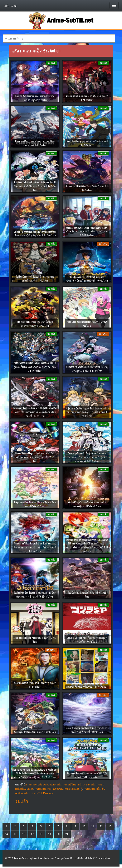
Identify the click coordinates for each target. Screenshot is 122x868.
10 (84, 826)
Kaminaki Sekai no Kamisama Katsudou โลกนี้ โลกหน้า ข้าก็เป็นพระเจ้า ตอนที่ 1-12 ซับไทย (35, 186)
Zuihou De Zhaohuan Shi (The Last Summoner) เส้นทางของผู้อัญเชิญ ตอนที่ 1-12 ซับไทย (35, 233)
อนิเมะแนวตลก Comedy (49, 789)
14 (6, 834)
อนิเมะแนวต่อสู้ (73, 789)
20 (58, 834)
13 (110, 826)
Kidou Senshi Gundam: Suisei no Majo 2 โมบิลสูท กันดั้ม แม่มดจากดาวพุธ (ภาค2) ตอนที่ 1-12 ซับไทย (35, 367)
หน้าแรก (10, 5)
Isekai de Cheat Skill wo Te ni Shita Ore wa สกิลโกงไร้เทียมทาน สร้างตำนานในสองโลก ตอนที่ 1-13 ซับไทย (35, 412)
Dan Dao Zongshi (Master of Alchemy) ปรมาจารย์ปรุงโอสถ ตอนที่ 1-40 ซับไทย (87, 279)
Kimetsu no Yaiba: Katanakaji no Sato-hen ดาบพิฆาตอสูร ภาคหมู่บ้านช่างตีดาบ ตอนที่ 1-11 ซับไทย (35, 547)
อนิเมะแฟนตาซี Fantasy (38, 793)
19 (50, 834)
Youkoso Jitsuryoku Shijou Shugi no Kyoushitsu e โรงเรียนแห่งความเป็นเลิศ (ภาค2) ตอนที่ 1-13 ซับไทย (87, 231)
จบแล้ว (22, 801)
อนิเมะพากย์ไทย (67, 785)
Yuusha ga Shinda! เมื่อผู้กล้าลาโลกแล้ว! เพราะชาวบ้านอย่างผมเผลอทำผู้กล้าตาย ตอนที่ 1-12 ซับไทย (87, 457)
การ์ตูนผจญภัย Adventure (40, 785)
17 (32, 834)
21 (67, 834)
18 (41, 834)
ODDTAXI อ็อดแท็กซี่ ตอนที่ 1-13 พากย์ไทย (87, 687)
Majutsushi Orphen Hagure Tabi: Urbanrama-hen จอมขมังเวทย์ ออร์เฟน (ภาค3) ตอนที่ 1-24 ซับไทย (87, 412)
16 (24, 834)
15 (15, 834)
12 (101, 826)
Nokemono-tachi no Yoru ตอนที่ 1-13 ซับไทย (35, 732)
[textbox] (59, 38)
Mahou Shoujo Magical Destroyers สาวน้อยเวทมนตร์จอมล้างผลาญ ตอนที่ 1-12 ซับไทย (35, 457)
